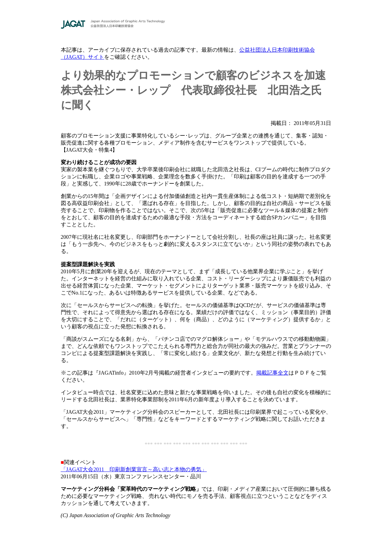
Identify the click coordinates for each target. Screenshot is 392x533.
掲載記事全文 (272, 373)
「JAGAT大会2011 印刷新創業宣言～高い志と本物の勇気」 (134, 469)
